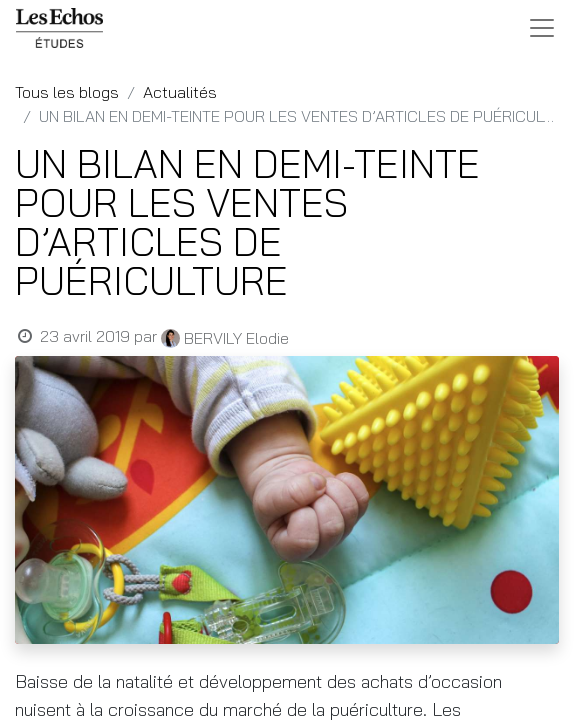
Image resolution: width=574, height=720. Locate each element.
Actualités (180, 92)
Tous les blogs (67, 92)
